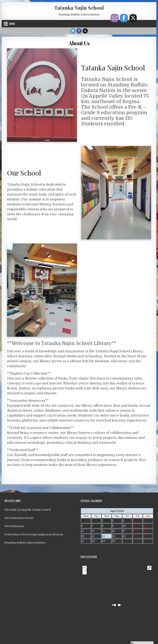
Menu (12, 24)
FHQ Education (14, 526)
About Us (79, 43)
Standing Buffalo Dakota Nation (25, 543)
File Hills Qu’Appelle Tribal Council (28, 510)
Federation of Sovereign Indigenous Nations (34, 534)
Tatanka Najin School (79, 8)
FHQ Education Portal (19, 518)
